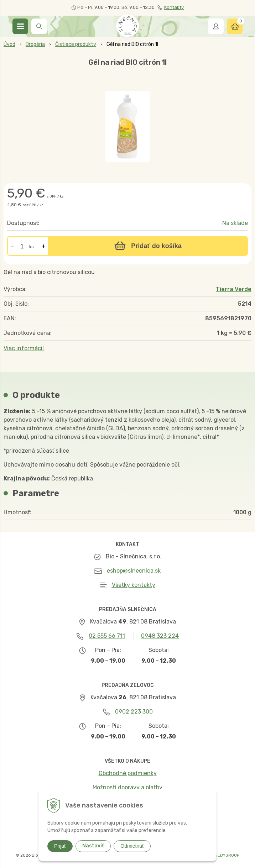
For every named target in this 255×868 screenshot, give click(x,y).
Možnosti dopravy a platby (127, 787)
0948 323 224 (160, 636)
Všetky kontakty (134, 585)
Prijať (60, 846)
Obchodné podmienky (128, 773)
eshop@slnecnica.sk (134, 571)
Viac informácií (24, 348)
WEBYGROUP (227, 855)
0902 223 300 (134, 712)
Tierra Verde (234, 289)
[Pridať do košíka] (148, 246)
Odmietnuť (132, 846)
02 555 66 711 (107, 636)
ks (32, 247)
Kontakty (171, 7)
